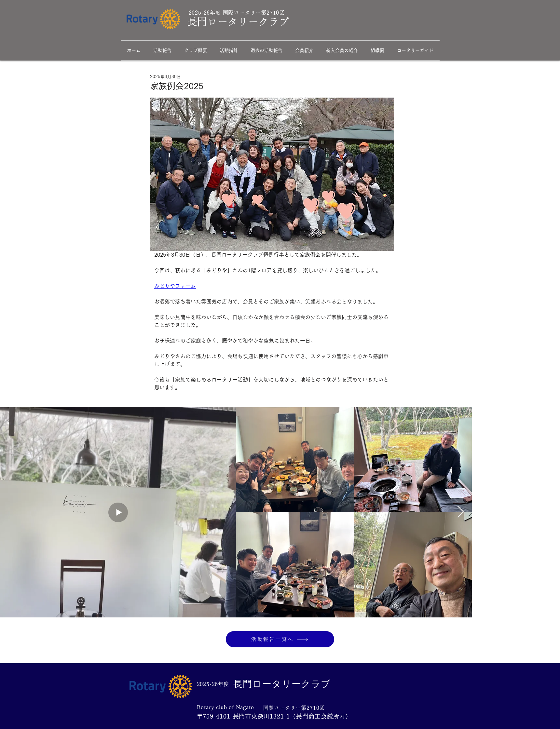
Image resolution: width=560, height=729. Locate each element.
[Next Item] (461, 512)
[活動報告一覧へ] (280, 639)
